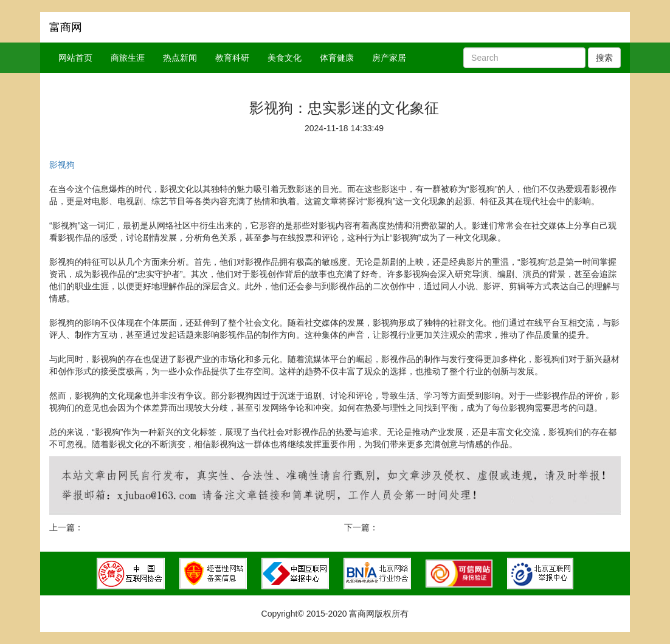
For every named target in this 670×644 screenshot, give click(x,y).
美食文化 (285, 58)
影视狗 (62, 165)
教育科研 (232, 58)
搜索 (604, 58)
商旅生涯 (128, 58)
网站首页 (75, 58)
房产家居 (389, 58)
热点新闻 (180, 58)
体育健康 (337, 58)
